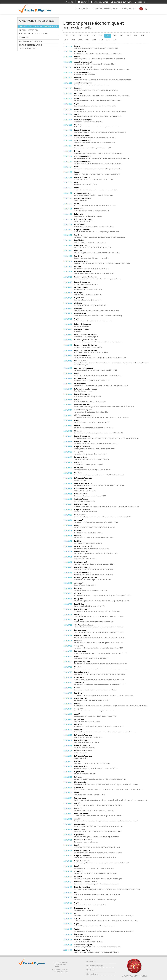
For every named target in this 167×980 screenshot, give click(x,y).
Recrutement (91, 962)
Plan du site (90, 970)
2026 (66, 36)
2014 (66, 40)
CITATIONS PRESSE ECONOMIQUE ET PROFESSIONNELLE (38, 26)
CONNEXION (140, 2)
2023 (87, 36)
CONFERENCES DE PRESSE (28, 49)
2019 (115, 36)
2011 (87, 40)
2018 (122, 36)
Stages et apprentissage (95, 966)
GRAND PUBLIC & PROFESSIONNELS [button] (106, 9)
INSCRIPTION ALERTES (99, 2)
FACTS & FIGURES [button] (83, 9)
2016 (136, 36)
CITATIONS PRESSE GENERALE (29, 30)
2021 (101, 36)
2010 (94, 40)
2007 (115, 40)
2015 (143, 36)
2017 (129, 36)
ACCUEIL (70, 2)
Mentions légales (92, 974)
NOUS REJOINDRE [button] (130, 9)
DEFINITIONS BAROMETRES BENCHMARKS (33, 34)
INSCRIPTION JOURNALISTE (121, 2)
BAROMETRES (23, 38)
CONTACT (83, 2)
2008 (108, 40)
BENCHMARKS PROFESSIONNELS (30, 41)
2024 (80, 36)
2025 (73, 36)
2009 (101, 40)
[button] (146, 9)
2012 (80, 40)
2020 (108, 36)
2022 (94, 36)
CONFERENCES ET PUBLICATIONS (30, 45)
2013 (73, 40)
